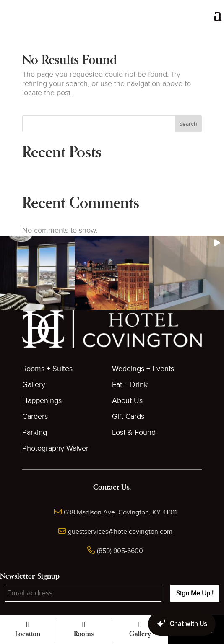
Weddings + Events (143, 369)
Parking (35, 432)
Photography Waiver (55, 448)
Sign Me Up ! (195, 593)
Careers (35, 417)
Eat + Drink (130, 385)
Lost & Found (134, 432)
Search (188, 124)
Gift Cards (128, 417)
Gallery (34, 385)
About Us (127, 401)
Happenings (42, 401)
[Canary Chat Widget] (169, 624)
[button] (37, 273)
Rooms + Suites (47, 369)
